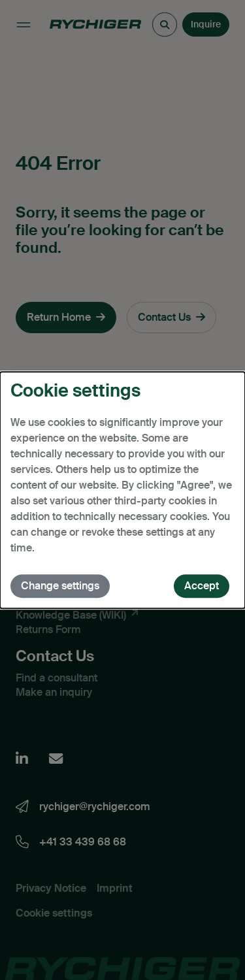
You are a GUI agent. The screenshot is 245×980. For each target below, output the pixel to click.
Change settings (60, 586)
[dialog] (122, 490)
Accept (202, 586)
